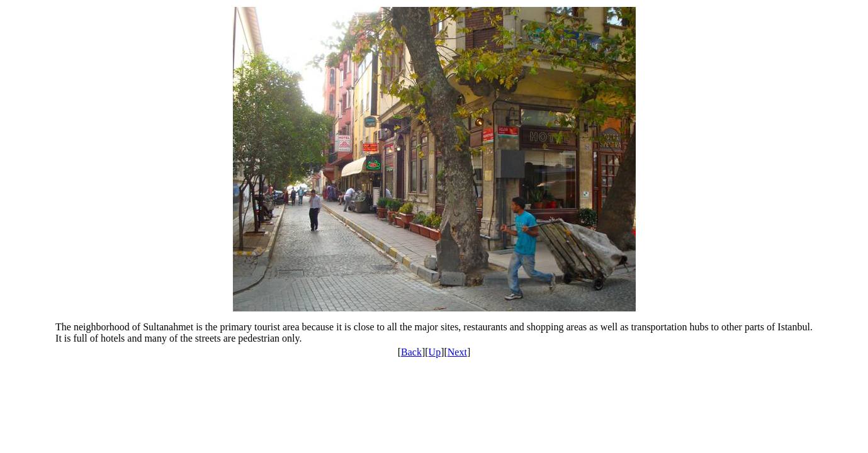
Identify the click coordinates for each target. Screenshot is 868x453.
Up (435, 352)
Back (411, 352)
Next (457, 352)
